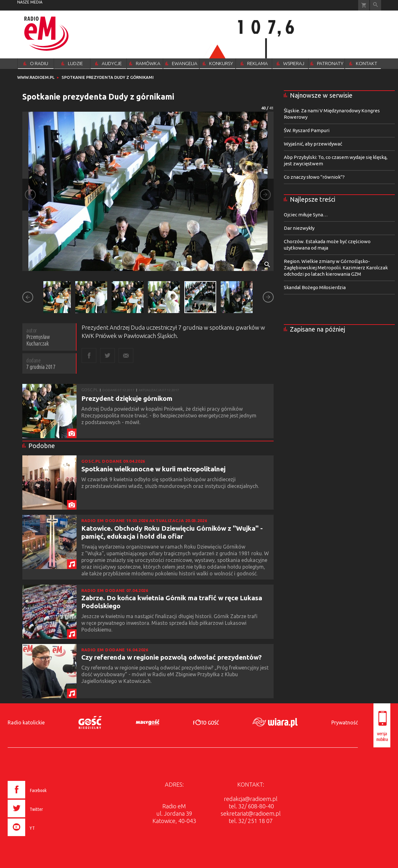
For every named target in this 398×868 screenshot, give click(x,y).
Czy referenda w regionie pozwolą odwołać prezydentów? (172, 657)
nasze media (30, 2)
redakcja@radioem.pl (251, 799)
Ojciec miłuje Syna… (306, 215)
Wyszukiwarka (376, 5)
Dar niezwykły (299, 228)
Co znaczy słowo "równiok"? (314, 177)
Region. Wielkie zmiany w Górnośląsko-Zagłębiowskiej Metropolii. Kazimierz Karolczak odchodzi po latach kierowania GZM (336, 268)
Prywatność (345, 722)
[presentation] (41, 837)
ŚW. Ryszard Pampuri (307, 130)
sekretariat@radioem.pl (251, 813)
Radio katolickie (26, 722)
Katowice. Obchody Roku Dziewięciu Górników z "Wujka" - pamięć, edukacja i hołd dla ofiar (172, 532)
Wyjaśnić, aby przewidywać (313, 144)
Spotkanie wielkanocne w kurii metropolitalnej (153, 469)
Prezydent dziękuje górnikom (127, 398)
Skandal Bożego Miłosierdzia (315, 287)
